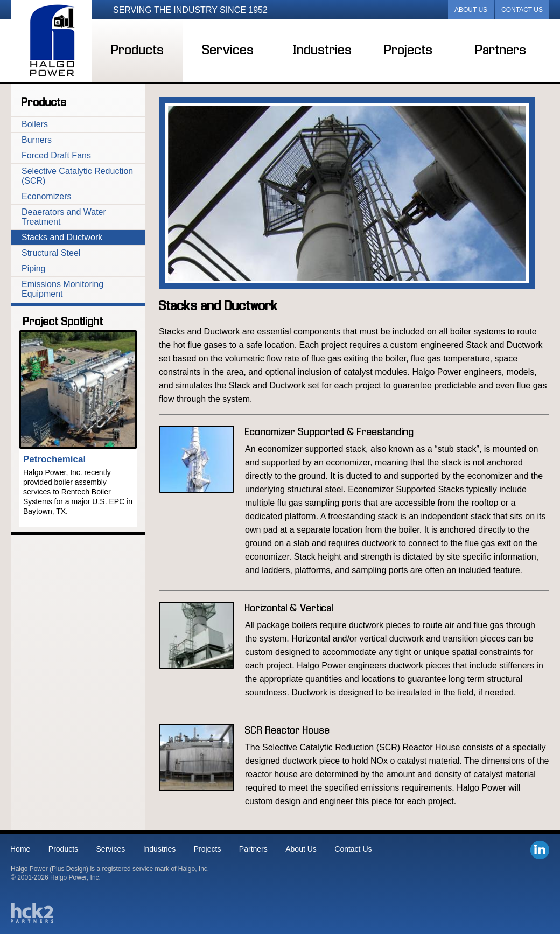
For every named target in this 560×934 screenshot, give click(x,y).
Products (138, 51)
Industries (323, 51)
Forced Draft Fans (56, 155)
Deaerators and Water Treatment (64, 217)
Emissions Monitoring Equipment (62, 289)
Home (20, 849)
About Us (471, 10)
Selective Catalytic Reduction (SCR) (77, 176)
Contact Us (522, 10)
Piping (33, 269)
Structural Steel (51, 253)
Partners (501, 51)
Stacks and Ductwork (62, 237)
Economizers (46, 196)
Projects (409, 51)
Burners (37, 140)
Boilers (35, 124)
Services (228, 51)
